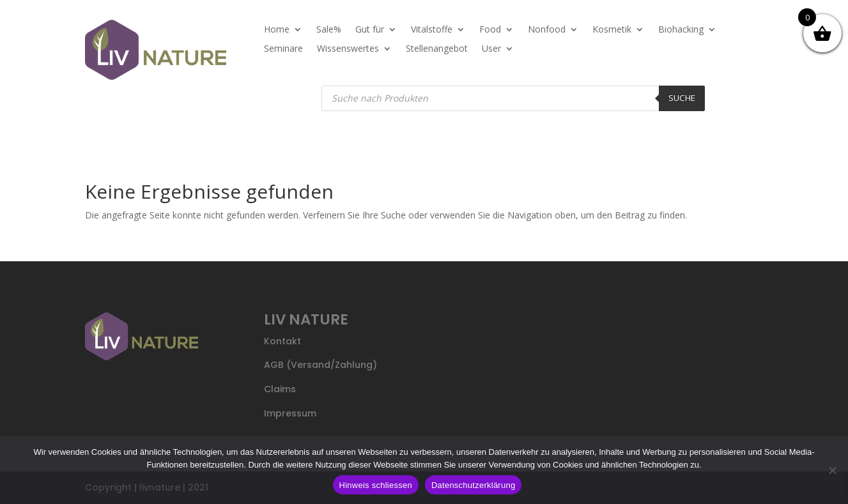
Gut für (370, 30)
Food (490, 30)
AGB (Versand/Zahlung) (320, 365)
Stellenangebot (437, 49)
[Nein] (832, 470)
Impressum (290, 413)
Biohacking (681, 30)
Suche (682, 98)
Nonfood (547, 30)
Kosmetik (612, 30)
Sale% (329, 30)
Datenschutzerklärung (473, 485)
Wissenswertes (348, 49)
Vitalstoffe (432, 30)
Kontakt (282, 341)
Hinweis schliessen (376, 485)
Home (277, 30)
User (491, 49)
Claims (280, 389)
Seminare (283, 49)
